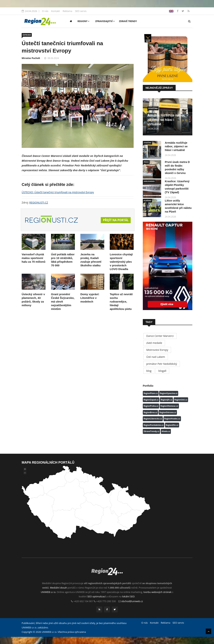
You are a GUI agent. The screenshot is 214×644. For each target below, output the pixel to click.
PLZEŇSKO (147, 200)
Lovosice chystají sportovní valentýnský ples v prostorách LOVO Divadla (121, 262)
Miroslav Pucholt (31, 58)
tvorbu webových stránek (158, 592)
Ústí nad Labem (156, 357)
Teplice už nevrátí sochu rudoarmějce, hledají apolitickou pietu (121, 302)
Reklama (67, 11)
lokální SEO (128, 596)
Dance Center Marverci (160, 336)
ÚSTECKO (27, 35)
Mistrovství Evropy (157, 350)
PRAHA (146, 162)
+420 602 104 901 (83, 601)
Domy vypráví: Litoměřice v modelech (90, 298)
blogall (162, 371)
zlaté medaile (154, 343)
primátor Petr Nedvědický (162, 364)
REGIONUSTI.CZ (39, 203)
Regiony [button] (83, 21)
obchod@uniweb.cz (132, 601)
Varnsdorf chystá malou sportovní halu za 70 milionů (33, 258)
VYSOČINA (153, 108)
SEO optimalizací (97, 596)
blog (149, 371)
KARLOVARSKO (149, 181)
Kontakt (56, 11)
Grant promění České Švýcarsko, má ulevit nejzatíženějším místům (63, 302)
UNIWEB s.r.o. (48, 592)
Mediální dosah (58, 588)
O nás (45, 11)
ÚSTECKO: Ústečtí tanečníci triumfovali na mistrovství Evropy (58, 192)
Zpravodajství (105, 21)
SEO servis (81, 11)
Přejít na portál (115, 220)
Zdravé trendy (128, 21)
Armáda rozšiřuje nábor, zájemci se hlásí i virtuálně (166, 120)
